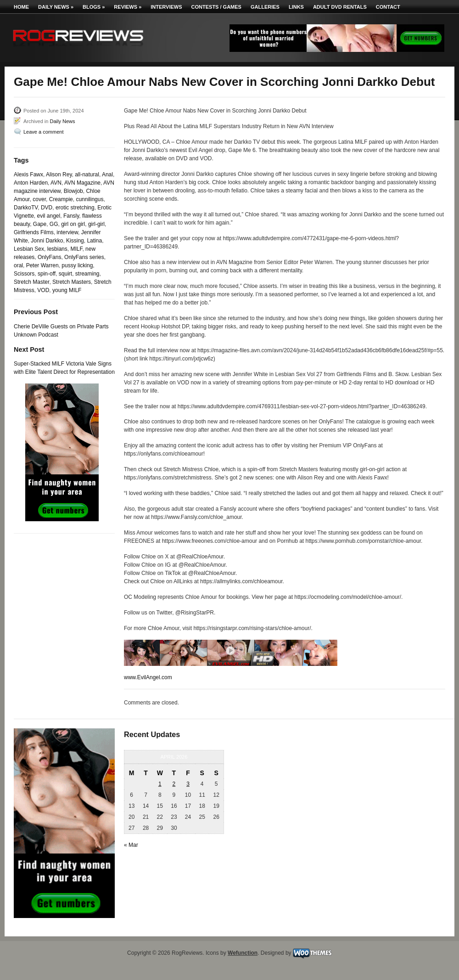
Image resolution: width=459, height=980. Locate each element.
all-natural (87, 175)
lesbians (57, 249)
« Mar (131, 845)
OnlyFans (49, 257)
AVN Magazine (82, 183)
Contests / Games (216, 7)
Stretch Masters (72, 282)
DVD (47, 208)
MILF (76, 249)
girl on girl (73, 224)
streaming (87, 274)
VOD (43, 290)
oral (18, 265)
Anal (107, 175)
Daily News (56, 7)
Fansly (71, 216)
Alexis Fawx (28, 175)
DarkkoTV (26, 208)
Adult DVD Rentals (340, 7)
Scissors (24, 274)
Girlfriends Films (34, 232)
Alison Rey (59, 175)
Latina (94, 241)
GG (54, 224)
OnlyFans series (84, 257)
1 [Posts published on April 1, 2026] (160, 784)
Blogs (94, 7)
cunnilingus (90, 199)
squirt (65, 274)
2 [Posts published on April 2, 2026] (174, 784)
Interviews (166, 7)
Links (296, 7)
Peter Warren (42, 265)
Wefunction (243, 953)
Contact (388, 7)
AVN (56, 183)
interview (67, 232)
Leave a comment (43, 132)
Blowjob (73, 191)
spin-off (47, 274)
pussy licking (77, 265)
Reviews (128, 7)
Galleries (265, 7)
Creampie (61, 199)
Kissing (75, 241)
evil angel (49, 216)
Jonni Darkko (47, 241)
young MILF (67, 290)
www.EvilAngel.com (148, 677)
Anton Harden (31, 183)
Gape (40, 224)
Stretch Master (31, 282)
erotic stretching (75, 208)
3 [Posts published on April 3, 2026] (188, 784)
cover (39, 199)
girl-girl (96, 224)
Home (21, 7)
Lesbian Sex (29, 249)
